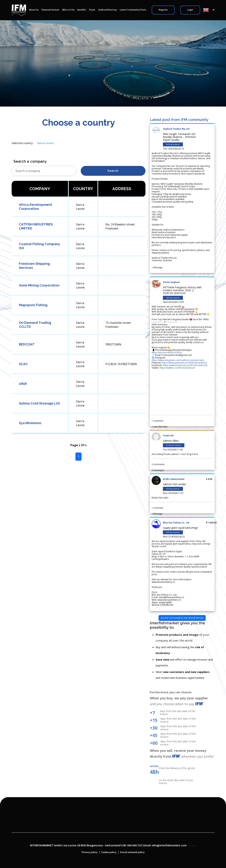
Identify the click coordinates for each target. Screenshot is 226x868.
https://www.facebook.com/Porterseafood (185, 365)
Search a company (30, 161)
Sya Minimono (30, 423)
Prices (92, 10)
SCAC (23, 364)
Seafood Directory (108, 10)
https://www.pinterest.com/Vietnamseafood (184, 363)
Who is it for (68, 10)
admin (192, 846)
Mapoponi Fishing (33, 305)
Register (163, 10)
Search (113, 171)
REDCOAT (27, 344)
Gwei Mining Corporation (39, 285)
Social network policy (132, 852)
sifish (23, 384)
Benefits (82, 10)
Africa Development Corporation (35, 207)
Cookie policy (109, 852)
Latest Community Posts (133, 10)
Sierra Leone (45, 143)
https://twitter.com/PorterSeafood (177, 368)
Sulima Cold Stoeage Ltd (39, 403)
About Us (34, 10)
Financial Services (50, 10)
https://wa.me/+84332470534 (167, 352)
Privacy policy (90, 852)
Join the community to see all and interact (182, 618)
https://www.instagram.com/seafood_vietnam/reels (178, 360)
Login (190, 10)
